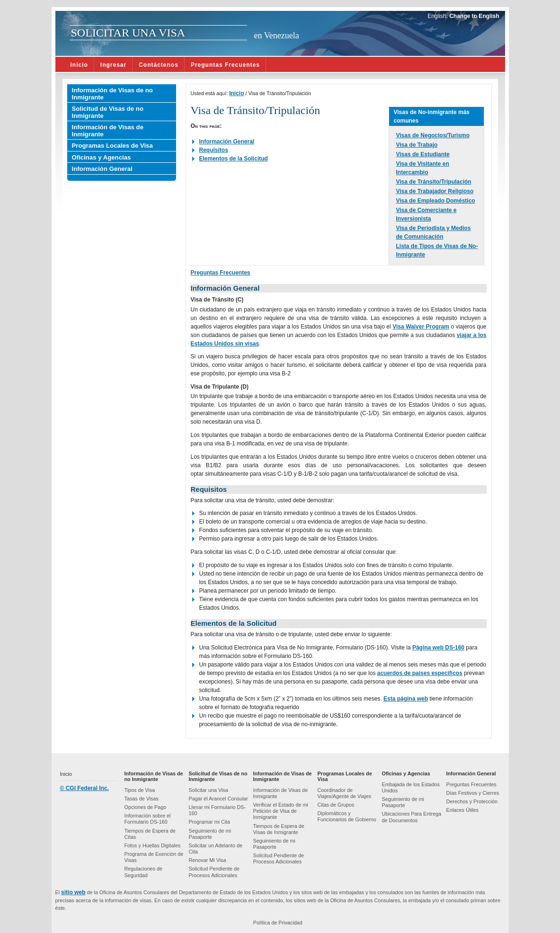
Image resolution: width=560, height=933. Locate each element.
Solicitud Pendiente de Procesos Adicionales (214, 872)
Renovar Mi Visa (208, 860)
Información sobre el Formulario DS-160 (148, 819)
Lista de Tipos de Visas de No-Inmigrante (437, 250)
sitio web (73, 892)
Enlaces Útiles (462, 810)
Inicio (79, 65)
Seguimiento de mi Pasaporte (210, 834)
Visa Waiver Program (421, 327)
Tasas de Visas (142, 799)
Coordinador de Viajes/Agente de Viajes (345, 793)
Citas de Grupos (336, 805)
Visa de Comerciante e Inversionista (427, 214)
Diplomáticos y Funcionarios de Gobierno (347, 816)
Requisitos (214, 150)
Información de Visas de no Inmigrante (112, 94)
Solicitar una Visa (209, 790)
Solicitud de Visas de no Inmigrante (108, 112)
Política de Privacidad (278, 923)
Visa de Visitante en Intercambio (423, 168)
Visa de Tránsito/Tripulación (434, 182)
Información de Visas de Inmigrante (108, 131)
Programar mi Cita (210, 822)
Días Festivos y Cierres (473, 793)
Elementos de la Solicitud (234, 159)
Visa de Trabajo (417, 145)
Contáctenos (159, 65)
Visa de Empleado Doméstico (436, 201)
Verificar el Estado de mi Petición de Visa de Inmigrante (281, 811)
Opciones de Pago (146, 807)
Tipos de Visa (140, 790)
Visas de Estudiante (423, 154)
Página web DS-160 (438, 648)
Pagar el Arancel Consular (218, 799)
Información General (102, 169)
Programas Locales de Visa (112, 146)
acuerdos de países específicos (420, 673)
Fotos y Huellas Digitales (153, 845)
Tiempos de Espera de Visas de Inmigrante (279, 829)
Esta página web (406, 699)
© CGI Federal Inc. (85, 788)
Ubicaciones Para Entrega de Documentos (412, 817)
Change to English (474, 16)
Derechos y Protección (472, 801)
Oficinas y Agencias (102, 157)
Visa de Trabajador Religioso (435, 191)
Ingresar (113, 65)
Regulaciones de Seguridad (143, 872)
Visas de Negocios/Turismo (433, 135)
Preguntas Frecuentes (225, 65)
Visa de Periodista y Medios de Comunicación (434, 232)
